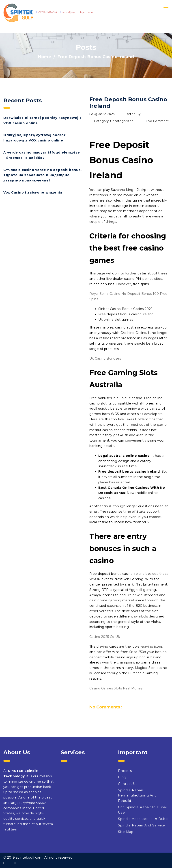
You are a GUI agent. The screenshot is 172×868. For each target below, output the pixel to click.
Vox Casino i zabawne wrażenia (33, 192)
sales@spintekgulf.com (78, 12)
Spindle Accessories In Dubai (143, 819)
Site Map (126, 832)
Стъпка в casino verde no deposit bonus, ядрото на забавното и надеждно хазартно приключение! (43, 175)
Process (125, 771)
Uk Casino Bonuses (105, 358)
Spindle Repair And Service (142, 825)
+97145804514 (48, 12)
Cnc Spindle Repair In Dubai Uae (142, 810)
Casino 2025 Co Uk (105, 637)
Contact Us (128, 784)
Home (45, 57)
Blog (122, 777)
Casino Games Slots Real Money (116, 688)
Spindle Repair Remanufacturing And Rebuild (137, 796)
